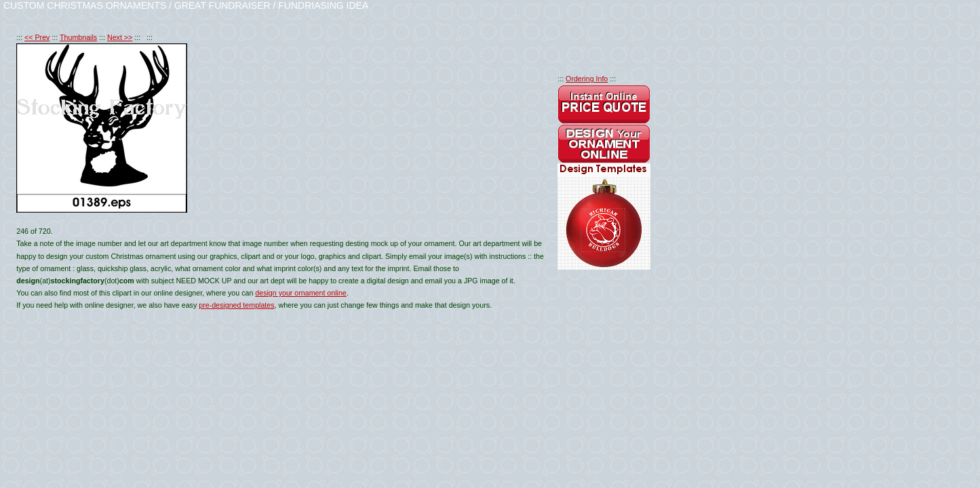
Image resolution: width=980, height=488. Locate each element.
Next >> (120, 37)
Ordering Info (587, 79)
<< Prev (37, 37)
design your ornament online (300, 293)
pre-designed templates (236, 305)
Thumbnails (78, 37)
